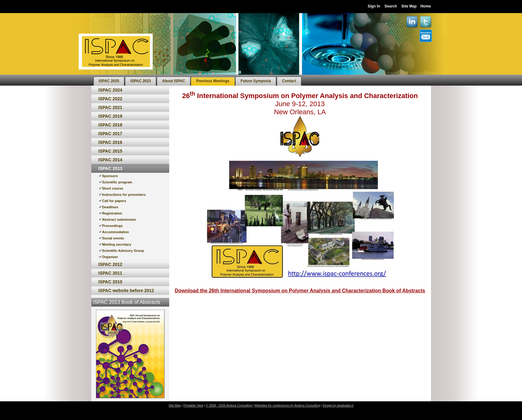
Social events (113, 238)
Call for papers (114, 201)
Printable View (193, 406)
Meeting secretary (117, 244)
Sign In (374, 6)
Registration (112, 213)
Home (426, 6)
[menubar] (197, 80)
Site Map (409, 6)
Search (391, 6)
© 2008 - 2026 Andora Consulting (229, 406)
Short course (113, 188)
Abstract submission (119, 219)
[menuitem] (109, 81)
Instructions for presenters (124, 195)
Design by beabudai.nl (338, 406)
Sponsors (110, 176)
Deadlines (110, 207)
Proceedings (113, 226)
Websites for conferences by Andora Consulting (287, 406)
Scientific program (117, 182)
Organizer (110, 257)
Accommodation (116, 232)
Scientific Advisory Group (123, 251)
